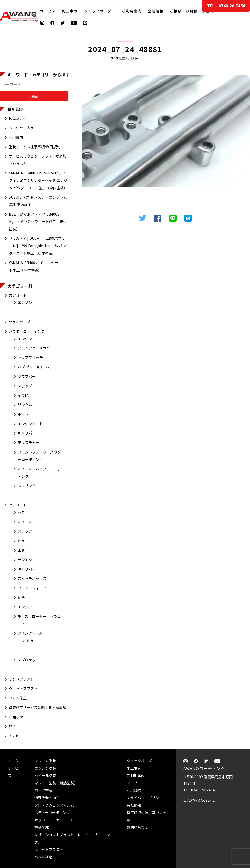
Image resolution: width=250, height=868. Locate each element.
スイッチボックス (32, 578)
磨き (12, 726)
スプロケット (29, 660)
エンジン (25, 302)
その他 (23, 395)
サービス (48, 11)
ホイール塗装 (45, 775)
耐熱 (21, 597)
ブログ (132, 783)
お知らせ (16, 717)
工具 (21, 550)
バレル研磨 (43, 857)
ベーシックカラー (23, 128)
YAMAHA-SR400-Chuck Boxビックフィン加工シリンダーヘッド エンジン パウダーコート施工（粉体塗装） (38, 180)
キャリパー (27, 433)
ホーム (13, 761)
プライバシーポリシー (145, 798)
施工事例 (70, 11)
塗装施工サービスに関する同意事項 (38, 707)
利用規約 (134, 790)
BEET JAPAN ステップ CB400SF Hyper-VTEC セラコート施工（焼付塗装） (38, 221)
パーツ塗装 (43, 790)
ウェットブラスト (23, 688)
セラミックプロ (21, 322)
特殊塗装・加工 (47, 798)
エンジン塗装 (45, 768)
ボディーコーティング (52, 812)
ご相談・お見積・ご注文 (241, 103)
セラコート (18, 505)
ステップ (25, 386)
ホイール (25, 522)
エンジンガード (30, 424)
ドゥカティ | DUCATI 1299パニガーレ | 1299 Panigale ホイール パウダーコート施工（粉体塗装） (37, 246)
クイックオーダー (100, 11)
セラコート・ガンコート (54, 820)
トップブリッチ (30, 357)
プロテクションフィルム (54, 805)
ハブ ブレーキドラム (34, 367)
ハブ (21, 512)
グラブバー (27, 376)
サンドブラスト (21, 679)
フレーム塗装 (45, 761)
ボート (23, 414)
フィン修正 (18, 698)
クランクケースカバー (36, 348)
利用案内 (16, 137)
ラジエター (27, 560)
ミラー (23, 541)
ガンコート (18, 295)
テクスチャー (29, 442)
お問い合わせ (137, 827)
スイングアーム (30, 633)
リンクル (25, 405)
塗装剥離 (42, 827)
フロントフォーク (32, 588)
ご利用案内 (132, 11)
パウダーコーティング (27, 331)
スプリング (27, 486)
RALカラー (18, 118)
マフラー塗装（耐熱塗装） (56, 783)
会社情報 (156, 11)
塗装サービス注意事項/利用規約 (35, 147)
